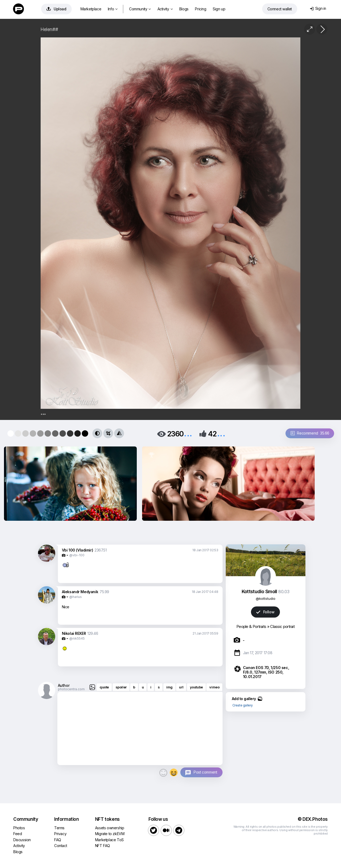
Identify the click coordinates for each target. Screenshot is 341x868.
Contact (61, 846)
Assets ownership (110, 828)
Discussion (22, 840)
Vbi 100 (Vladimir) (78, 550)
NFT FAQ (103, 846)
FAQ (58, 840)
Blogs (184, 9)
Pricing (201, 9)
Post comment (205, 772)
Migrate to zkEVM (110, 834)
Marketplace (91, 9)
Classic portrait (282, 626)
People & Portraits (251, 626)
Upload (56, 9)
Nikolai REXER (74, 633)
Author (64, 685)
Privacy (60, 834)
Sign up (219, 9)
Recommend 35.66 (310, 433)
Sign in (318, 8)
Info (113, 9)
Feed (18, 834)
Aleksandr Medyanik (80, 592)
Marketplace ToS (109, 840)
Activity (165, 9)
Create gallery (243, 705)
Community (140, 9)
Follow (265, 612)
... (188, 433)
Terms (59, 828)
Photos (19, 828)
